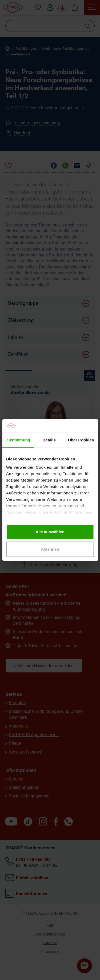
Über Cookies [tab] (81, 440)
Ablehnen (50, 549)
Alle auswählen (50, 532)
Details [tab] (49, 440)
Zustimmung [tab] (18, 440)
